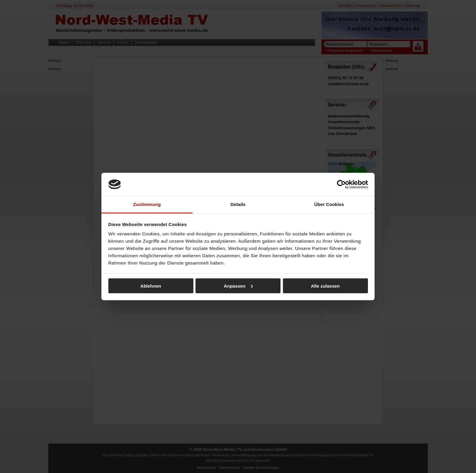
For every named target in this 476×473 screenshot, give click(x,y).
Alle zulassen (325, 286)
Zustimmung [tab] (147, 204)
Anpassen (238, 286)
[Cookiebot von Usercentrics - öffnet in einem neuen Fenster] (341, 184)
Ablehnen (151, 286)
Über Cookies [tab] (329, 204)
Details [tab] (238, 204)
